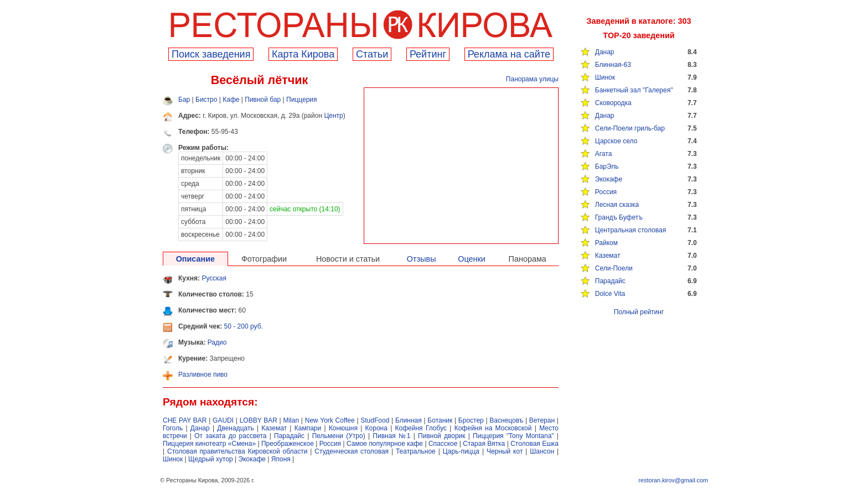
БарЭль (607, 167)
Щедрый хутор (211, 459)
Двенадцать (235, 428)
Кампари (308, 428)
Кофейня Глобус (421, 428)
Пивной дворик (441, 436)
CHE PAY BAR (185, 420)
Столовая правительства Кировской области (237, 451)
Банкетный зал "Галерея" (634, 90)
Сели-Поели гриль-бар (630, 128)
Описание (195, 259)
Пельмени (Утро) (339, 436)
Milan (291, 420)
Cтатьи (372, 54)
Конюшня (343, 428)
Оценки (472, 259)
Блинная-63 (613, 65)
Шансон (542, 451)
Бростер (471, 420)
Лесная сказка (617, 205)
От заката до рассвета (230, 436)
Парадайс (610, 281)
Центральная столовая (631, 230)
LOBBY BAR (259, 420)
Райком (606, 243)
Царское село (616, 141)
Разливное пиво (203, 374)
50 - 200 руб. (244, 326)
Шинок (605, 77)
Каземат (608, 256)
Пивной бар (263, 100)
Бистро (206, 100)
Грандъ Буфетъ (619, 217)
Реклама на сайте (509, 54)
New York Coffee (330, 420)
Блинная (409, 420)
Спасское (443, 444)
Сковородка (613, 103)
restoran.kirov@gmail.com (673, 480)
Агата (604, 154)
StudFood (375, 420)
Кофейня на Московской (493, 428)
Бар (184, 100)
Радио (217, 342)
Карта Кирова (303, 54)
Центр (333, 116)
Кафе (231, 100)
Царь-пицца (461, 451)
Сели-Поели (614, 268)
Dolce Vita (610, 294)
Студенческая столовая (352, 451)
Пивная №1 (391, 436)
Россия (606, 192)
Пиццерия (302, 100)
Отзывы (422, 259)
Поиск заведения (211, 54)
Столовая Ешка (534, 444)
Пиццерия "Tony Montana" (513, 436)
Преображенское (288, 444)
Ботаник (440, 420)
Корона (376, 428)
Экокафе (609, 179)
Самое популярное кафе (385, 444)
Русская (214, 278)
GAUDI (223, 420)
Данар (605, 52)
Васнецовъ (506, 420)
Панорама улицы (532, 79)
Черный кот (505, 451)
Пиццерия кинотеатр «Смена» (209, 444)
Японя (281, 459)
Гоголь (173, 428)
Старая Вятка (484, 444)
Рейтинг (428, 54)
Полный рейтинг (639, 312)
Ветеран (542, 420)
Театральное (416, 451)
